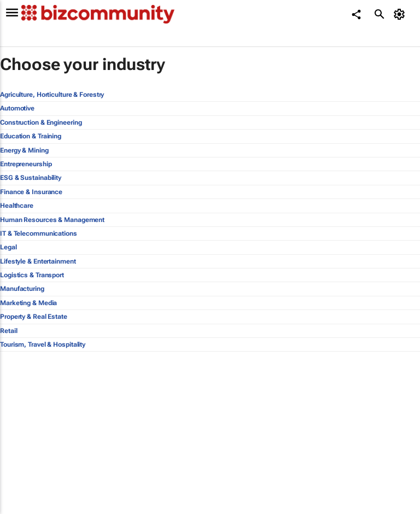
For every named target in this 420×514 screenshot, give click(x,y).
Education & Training (31, 136)
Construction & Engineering (41, 122)
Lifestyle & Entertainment (38, 261)
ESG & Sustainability (31, 178)
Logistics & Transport (32, 275)
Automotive (17, 108)
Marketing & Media (28, 303)
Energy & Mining (24, 150)
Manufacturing (22, 289)
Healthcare (17, 206)
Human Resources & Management (52, 220)
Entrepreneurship (26, 164)
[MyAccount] (401, 14)
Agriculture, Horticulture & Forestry (52, 95)
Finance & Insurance (31, 192)
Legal (8, 247)
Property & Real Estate (34, 317)
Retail (8, 331)
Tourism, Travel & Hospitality (43, 344)
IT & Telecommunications (39, 233)
